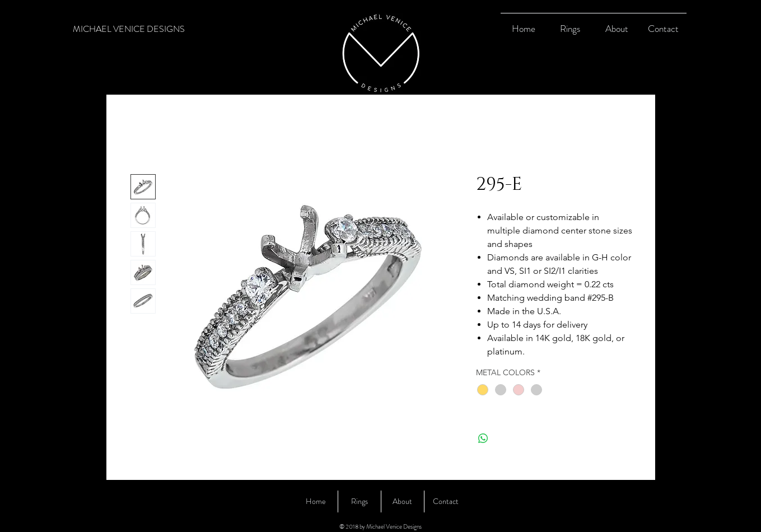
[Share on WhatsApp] (483, 438)
